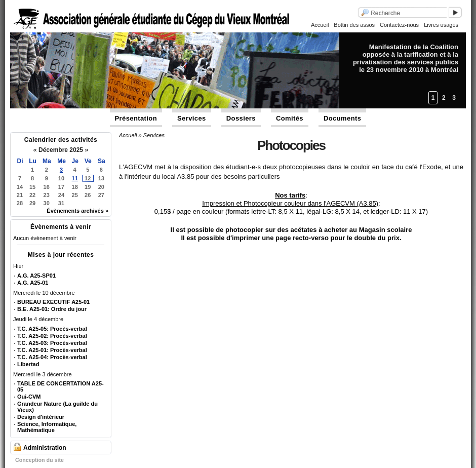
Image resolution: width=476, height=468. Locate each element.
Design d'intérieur (41, 417)
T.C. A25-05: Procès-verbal (52, 329)
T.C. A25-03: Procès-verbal (52, 343)
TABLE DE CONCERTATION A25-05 (61, 386)
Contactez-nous (399, 25)
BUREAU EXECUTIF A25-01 (53, 302)
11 (75, 178)
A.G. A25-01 (33, 283)
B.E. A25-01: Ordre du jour (52, 309)
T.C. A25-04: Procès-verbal (52, 357)
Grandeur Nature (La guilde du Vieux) (57, 407)
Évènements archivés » (77, 211)
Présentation (136, 118)
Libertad (28, 364)
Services (192, 118)
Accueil (320, 25)
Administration (45, 448)
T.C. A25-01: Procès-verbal (52, 350)
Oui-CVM (29, 397)
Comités (290, 118)
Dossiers (241, 118)
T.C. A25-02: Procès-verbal (52, 336)
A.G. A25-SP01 (36, 276)
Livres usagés (441, 25)
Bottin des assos (354, 25)
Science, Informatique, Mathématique (47, 427)
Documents (342, 118)
